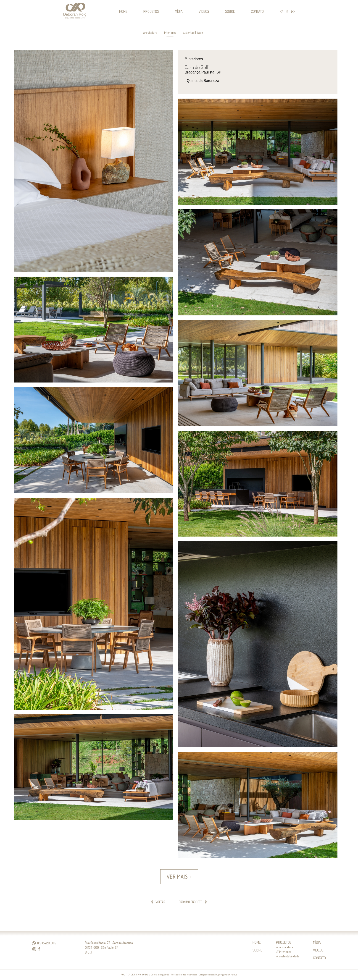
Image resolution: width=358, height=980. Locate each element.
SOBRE (230, 11)
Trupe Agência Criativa (226, 975)
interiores (170, 33)
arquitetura (150, 33)
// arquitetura (285, 947)
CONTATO (257, 11)
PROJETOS (151, 11)
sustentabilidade (193, 33)
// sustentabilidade (288, 956)
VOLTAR (160, 902)
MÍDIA (179, 11)
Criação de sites (207, 975)
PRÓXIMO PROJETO (191, 902)
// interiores (283, 952)
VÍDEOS (204, 11)
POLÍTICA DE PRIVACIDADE (134, 975)
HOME (123, 11)
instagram (281, 12)
